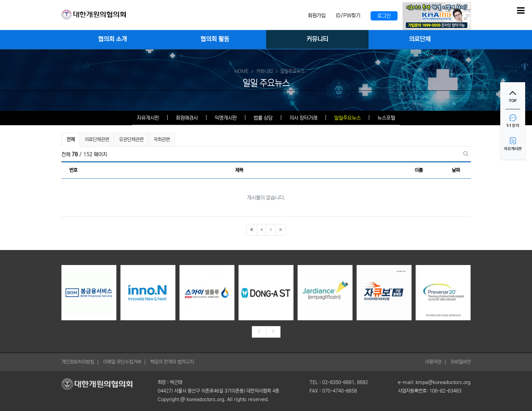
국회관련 (162, 140)
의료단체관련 (97, 140)
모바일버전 (461, 362)
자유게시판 (148, 118)
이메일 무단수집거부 (122, 362)
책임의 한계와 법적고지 (172, 362)
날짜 (456, 170)
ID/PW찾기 (348, 16)
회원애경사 (187, 118)
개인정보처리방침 (78, 362)
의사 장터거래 (303, 118)
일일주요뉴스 (347, 118)
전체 (71, 140)
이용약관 (433, 362)
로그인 (384, 16)
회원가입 (317, 16)
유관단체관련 (131, 140)
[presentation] (259, 332)
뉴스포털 (386, 118)
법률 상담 (263, 118)
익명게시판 (226, 118)
